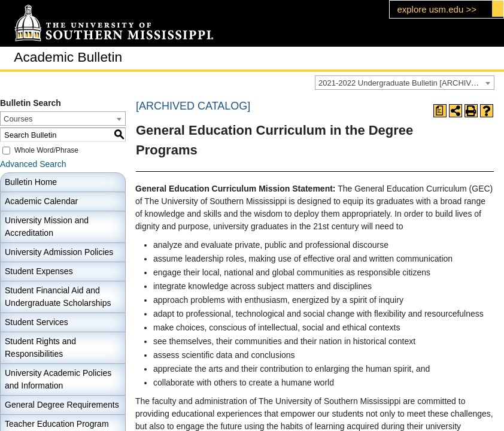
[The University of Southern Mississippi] (114, 24)
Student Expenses (39, 271)
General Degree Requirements (62, 405)
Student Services (37, 322)
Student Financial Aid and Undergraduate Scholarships (58, 297)
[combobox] (405, 83)
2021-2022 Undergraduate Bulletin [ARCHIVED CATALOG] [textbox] (406, 83)
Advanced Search (33, 164)
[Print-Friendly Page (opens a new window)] (471, 111)
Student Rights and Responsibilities (40, 347)
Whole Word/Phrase (46, 150)
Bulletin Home (31, 182)
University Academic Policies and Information (58, 379)
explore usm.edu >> (437, 9)
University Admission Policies (59, 252)
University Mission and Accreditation (47, 227)
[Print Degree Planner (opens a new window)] (440, 111)
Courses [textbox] (18, 119)
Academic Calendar (41, 201)
